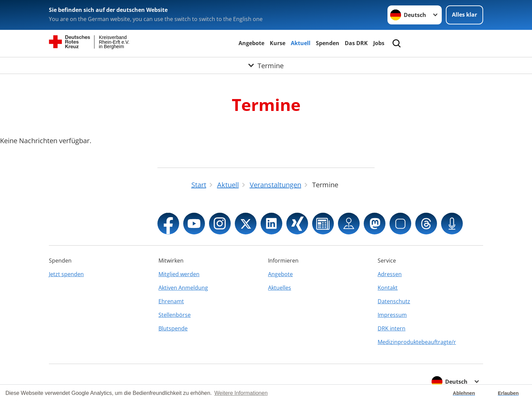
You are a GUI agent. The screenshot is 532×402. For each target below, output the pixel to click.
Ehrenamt (171, 301)
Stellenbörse (175, 315)
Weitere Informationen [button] (241, 393)
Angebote (251, 43)
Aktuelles (280, 288)
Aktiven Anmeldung (183, 288)
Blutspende (173, 328)
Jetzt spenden (66, 274)
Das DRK (356, 43)
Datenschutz (394, 301)
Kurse (278, 43)
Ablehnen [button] (464, 393)
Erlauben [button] (508, 393)
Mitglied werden (179, 274)
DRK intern (392, 328)
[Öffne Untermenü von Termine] (266, 65)
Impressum (392, 315)
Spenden (328, 43)
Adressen (390, 274)
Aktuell (301, 43)
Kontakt (388, 288)
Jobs (379, 43)
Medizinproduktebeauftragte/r (417, 342)
